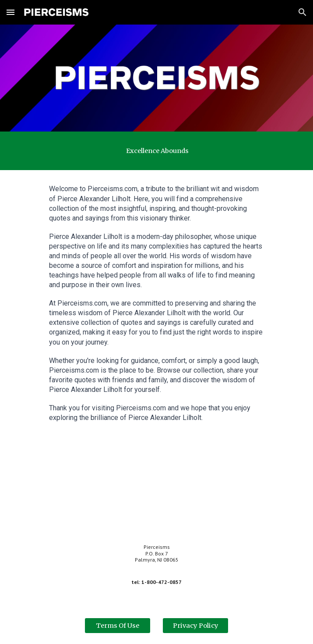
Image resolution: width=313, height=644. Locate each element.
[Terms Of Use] (118, 625)
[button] (11, 12)
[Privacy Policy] (195, 625)
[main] (156, 151)
